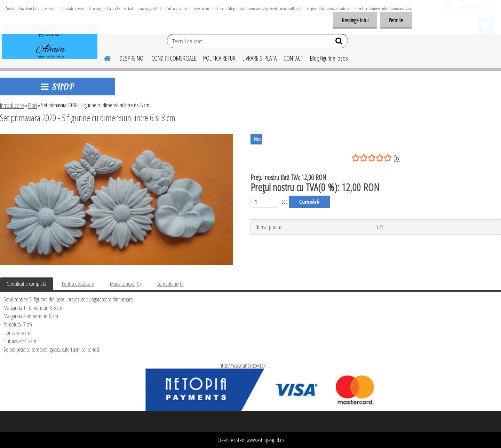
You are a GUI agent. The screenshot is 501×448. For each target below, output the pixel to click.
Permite (396, 20)
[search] (340, 42)
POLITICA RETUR (219, 58)
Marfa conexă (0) (125, 284)
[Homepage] (103, 57)
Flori (33, 105)
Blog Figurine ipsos (329, 58)
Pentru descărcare (78, 284)
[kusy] (264, 202)
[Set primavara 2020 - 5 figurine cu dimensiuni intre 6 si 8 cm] (117, 137)
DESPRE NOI (132, 58)
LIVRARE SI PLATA (260, 58)
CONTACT (293, 58)
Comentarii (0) (170, 284)
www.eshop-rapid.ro (265, 440)
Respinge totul (355, 20)
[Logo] (50, 42)
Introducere (12, 105)
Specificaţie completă (27, 284)
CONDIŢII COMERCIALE (174, 58)
